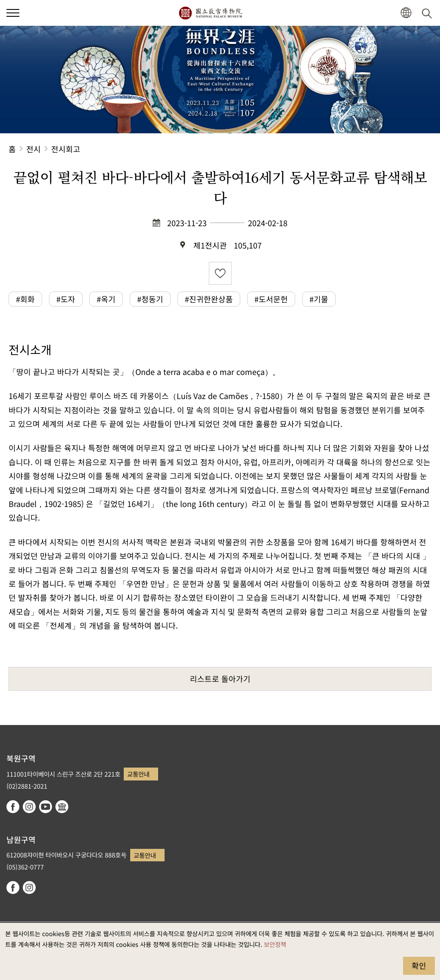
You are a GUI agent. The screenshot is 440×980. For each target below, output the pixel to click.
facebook (13, 807)
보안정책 (275, 944)
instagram (29, 807)
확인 (419, 965)
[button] (406, 13)
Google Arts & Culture (62, 807)
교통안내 (138, 774)
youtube (46, 807)
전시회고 (66, 149)
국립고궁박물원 (210, 13)
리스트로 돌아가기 (220, 679)
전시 (34, 149)
